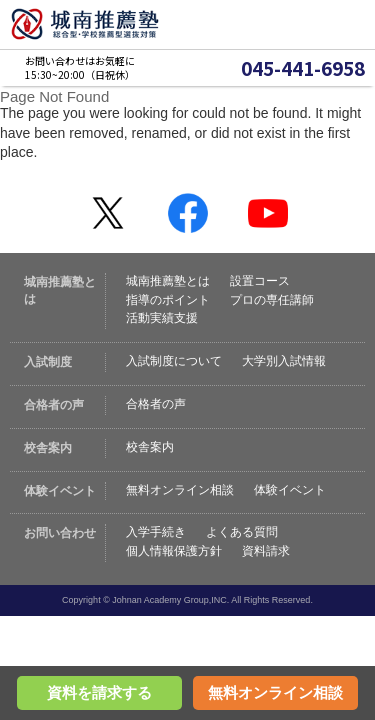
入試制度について (174, 361)
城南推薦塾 (85, 24)
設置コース (260, 281)
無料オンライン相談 (180, 490)
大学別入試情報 (284, 361)
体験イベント (290, 490)
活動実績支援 (162, 318)
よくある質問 (242, 532)
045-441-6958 (303, 68)
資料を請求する (99, 692)
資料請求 (266, 551)
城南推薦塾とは (168, 281)
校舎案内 (150, 447)
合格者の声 (156, 404)
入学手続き (156, 532)
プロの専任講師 (272, 300)
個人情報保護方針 (174, 551)
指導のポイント (168, 300)
